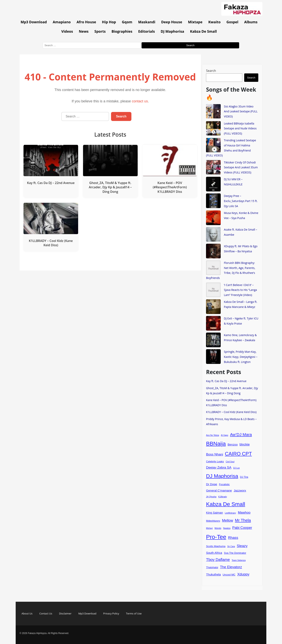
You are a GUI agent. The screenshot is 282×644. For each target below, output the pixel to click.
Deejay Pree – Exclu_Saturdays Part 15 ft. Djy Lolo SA (241, 201)
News (84, 31)
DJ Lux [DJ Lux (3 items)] (236, 468)
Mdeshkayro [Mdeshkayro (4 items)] (213, 521)
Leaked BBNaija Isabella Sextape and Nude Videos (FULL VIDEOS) (240, 128)
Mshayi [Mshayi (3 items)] (209, 528)
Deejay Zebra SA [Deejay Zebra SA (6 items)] (219, 468)
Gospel (232, 22)
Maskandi (147, 22)
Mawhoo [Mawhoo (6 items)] (244, 513)
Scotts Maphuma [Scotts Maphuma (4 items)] (216, 546)
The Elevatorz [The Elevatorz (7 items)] (231, 567)
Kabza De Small (203, 31)
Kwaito (215, 22)
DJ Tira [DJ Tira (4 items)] (244, 477)
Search (211, 71)
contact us (140, 101)
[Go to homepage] (242, 14)
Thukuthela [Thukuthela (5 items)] (213, 574)
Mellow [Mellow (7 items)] (227, 520)
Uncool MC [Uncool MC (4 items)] (229, 575)
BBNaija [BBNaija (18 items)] (216, 444)
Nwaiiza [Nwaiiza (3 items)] (227, 528)
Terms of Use (134, 613)
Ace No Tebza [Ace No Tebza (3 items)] (212, 435)
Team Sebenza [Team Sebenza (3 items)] (239, 560)
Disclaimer (65, 613)
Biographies (122, 31)
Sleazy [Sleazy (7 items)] (242, 546)
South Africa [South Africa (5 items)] (214, 553)
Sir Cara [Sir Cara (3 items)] (231, 546)
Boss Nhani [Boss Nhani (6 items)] (215, 454)
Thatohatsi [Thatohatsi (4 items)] (212, 567)
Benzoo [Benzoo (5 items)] (233, 444)
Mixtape (195, 22)
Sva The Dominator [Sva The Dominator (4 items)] (235, 553)
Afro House (86, 22)
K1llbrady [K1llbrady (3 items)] (222, 497)
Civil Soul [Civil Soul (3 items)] (230, 462)
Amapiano (62, 22)
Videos (67, 31)
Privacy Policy (111, 613)
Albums (251, 22)
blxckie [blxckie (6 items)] (245, 444)
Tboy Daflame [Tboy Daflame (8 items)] (218, 560)
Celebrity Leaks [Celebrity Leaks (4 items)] (215, 461)
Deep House (172, 22)
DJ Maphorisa (173, 31)
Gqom (127, 22)
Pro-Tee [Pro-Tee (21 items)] (216, 537)
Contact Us (46, 613)
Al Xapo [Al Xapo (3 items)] (225, 435)
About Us (27, 613)
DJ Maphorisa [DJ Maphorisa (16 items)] (222, 476)
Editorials (147, 31)
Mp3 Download (34, 22)
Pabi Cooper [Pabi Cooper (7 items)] (242, 528)
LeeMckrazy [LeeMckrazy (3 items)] (230, 513)
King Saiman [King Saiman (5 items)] (214, 513)
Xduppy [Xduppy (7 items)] (243, 574)
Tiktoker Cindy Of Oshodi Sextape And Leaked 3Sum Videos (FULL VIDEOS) (241, 167)
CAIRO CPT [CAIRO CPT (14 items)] (238, 454)
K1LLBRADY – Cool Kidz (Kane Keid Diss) (231, 412)
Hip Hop (109, 22)
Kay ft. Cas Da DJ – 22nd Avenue (226, 381)
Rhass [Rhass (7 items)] (233, 538)
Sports (100, 31)
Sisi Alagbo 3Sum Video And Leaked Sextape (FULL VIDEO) (241, 111)
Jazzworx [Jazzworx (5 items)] (240, 490)
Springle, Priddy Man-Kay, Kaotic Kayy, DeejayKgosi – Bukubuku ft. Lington (241, 357)
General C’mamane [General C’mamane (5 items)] (219, 490)
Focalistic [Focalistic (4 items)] (224, 484)
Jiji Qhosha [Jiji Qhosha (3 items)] (211, 497)
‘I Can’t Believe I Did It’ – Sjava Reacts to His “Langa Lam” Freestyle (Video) (240, 290)
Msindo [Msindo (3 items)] (218, 528)
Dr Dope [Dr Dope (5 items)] (212, 484)
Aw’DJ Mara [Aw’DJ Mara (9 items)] (241, 434)
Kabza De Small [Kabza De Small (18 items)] (226, 504)
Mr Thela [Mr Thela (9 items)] (243, 520)
